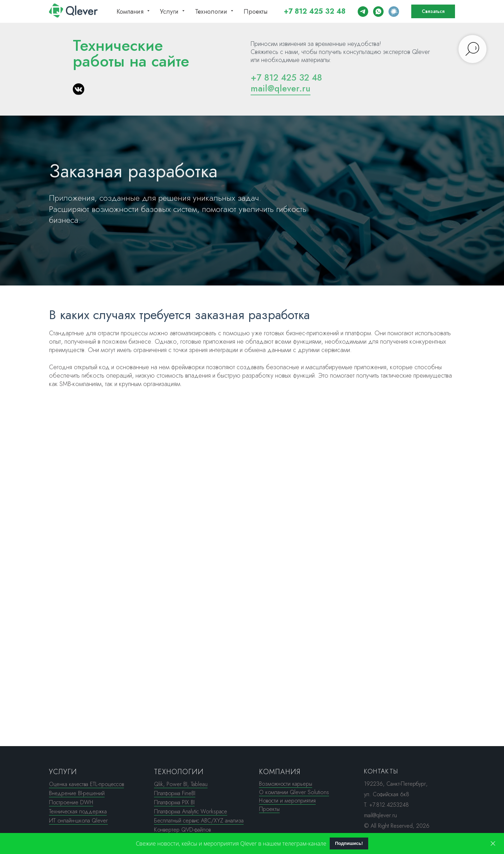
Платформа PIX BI (174, 802)
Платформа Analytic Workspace (191, 811)
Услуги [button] (170, 12)
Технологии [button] (212, 12)
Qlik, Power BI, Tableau (181, 784)
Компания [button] (131, 12)
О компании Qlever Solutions (294, 792)
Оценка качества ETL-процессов (86, 784)
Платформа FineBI (175, 793)
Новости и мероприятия (287, 801)
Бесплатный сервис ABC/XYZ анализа (199, 821)
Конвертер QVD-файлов (182, 830)
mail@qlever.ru (281, 88)
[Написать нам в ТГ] (363, 12)
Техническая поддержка (78, 811)
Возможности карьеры (286, 784)
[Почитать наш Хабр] (394, 12)
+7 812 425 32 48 (315, 11)
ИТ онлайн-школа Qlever (78, 821)
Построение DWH (71, 802)
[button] (433, 12)
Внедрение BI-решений (77, 793)
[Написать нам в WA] (378, 12)
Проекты (255, 12)
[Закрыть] (493, 844)
